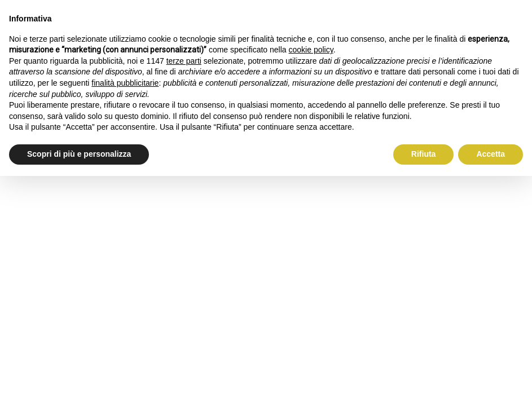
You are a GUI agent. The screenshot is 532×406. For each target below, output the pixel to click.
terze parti (184, 61)
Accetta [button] (491, 154)
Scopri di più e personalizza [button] (79, 154)
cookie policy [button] (311, 50)
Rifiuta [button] (424, 154)
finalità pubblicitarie (125, 83)
